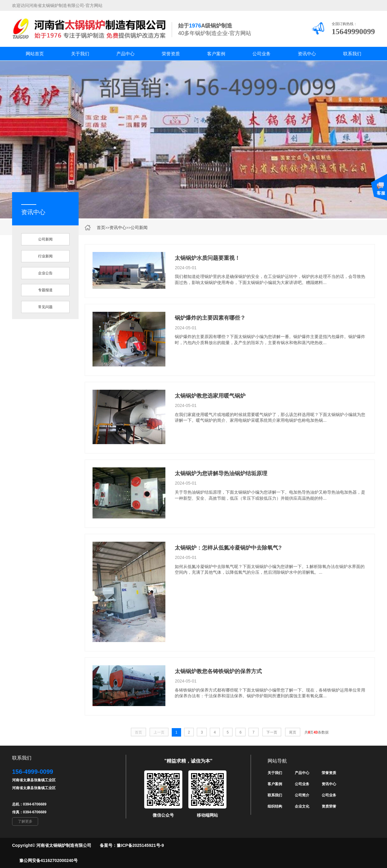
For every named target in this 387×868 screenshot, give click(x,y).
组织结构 (275, 806)
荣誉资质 (171, 54)
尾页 (293, 732)
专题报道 (45, 290)
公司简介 (302, 795)
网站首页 (35, 54)
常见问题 (45, 307)
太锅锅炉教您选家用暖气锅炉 (210, 396)
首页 (101, 227)
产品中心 (125, 54)
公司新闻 (139, 227)
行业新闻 (45, 256)
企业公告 (45, 273)
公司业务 (262, 54)
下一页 (272, 732)
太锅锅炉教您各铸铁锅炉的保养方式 (218, 671)
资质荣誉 (329, 806)
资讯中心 (307, 54)
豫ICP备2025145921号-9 (140, 845)
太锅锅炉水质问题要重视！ (207, 258)
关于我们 (80, 54)
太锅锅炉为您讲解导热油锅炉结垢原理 (221, 473)
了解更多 (25, 821)
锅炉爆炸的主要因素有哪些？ (210, 318)
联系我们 (352, 54)
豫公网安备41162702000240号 (49, 860)
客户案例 (216, 54)
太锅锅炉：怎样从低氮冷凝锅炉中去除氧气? (228, 548)
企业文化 (302, 806)
